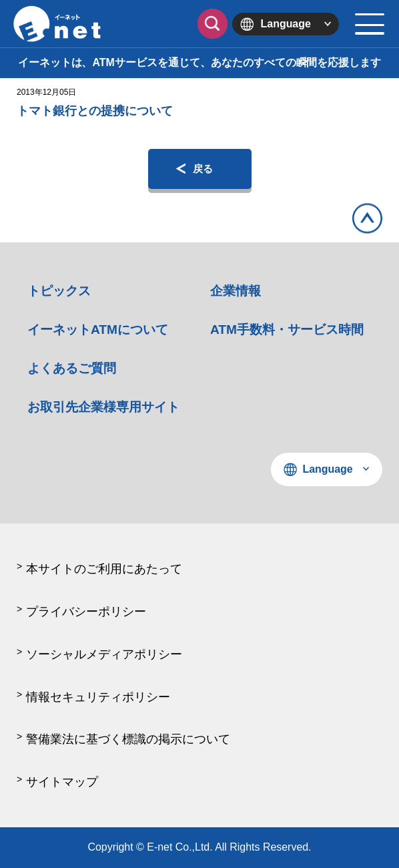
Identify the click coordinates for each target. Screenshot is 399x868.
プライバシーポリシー (86, 612)
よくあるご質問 (72, 368)
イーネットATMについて (98, 330)
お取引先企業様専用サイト (103, 407)
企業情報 (236, 291)
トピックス (59, 291)
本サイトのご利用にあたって (104, 569)
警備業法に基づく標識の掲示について (128, 739)
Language (286, 24)
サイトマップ (62, 782)
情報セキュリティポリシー (98, 697)
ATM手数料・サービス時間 (287, 330)
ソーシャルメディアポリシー (104, 654)
